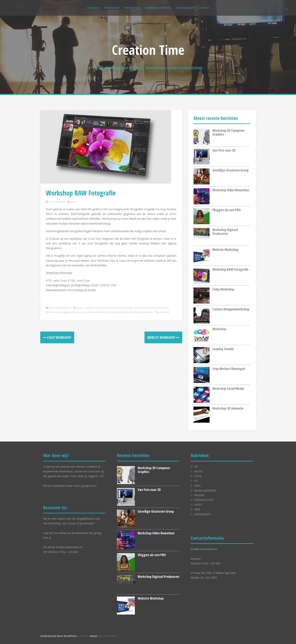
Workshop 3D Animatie (228, 408)
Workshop (147, 312)
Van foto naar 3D (224, 150)
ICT (196, 481)
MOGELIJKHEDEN (185, 8)
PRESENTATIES (132, 8)
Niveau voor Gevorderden (89, 312)
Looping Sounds (223, 349)
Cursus (99, 308)
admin (74, 202)
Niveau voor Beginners (59, 312)
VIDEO (198, 505)
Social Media (112, 312)
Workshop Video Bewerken (231, 190)
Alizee (94, 636)
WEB (197, 509)
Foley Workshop (57, 337)
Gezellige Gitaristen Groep (230, 170)
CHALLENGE (93, 8)
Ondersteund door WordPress (59, 636)
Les (167, 308)
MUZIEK (199, 495)
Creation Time (148, 50)
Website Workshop (163, 337)
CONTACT (204, 8)
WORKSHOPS (112, 8)
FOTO (52, 308)
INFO (197, 486)
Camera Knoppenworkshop (231, 309)
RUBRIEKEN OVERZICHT (158, 8)
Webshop (135, 312)
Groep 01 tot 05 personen (119, 308)
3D (196, 467)
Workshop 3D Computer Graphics (229, 132)
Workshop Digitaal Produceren (225, 232)
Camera (89, 308)
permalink (163, 312)
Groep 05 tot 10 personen (149, 308)
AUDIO (198, 471)
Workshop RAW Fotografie (230, 269)
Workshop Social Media (228, 388)
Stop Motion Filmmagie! (229, 369)
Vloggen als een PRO (226, 210)
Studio (124, 312)
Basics (80, 308)
